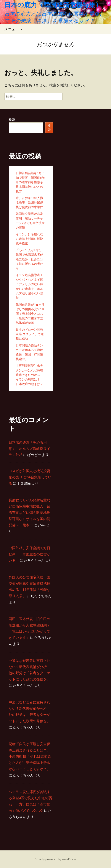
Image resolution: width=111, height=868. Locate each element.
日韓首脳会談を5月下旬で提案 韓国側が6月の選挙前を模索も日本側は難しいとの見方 (30, 182)
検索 (12, 120)
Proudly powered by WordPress (56, 859)
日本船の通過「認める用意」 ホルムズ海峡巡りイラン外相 (29, 449)
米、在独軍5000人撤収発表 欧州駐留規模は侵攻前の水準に (29, 203)
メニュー (11, 29)
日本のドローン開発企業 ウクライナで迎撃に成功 (30, 334)
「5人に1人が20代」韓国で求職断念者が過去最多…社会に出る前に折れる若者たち (29, 259)
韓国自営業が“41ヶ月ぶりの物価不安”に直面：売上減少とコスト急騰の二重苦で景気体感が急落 (30, 314)
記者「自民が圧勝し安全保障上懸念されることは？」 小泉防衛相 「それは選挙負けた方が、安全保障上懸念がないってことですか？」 (30, 756)
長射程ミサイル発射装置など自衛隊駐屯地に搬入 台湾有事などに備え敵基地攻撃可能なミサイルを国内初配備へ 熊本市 (29, 513)
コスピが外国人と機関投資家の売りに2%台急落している (30, 477)
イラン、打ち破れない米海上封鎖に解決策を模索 (29, 239)
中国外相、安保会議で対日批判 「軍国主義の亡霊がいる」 (29, 554)
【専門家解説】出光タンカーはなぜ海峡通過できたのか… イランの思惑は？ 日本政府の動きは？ (29, 375)
